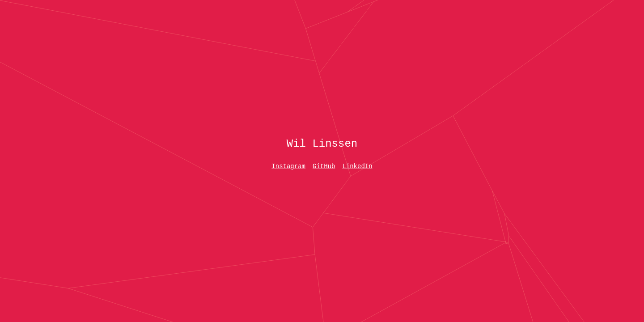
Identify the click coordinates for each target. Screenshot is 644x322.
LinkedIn (357, 166)
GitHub (324, 166)
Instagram (288, 166)
